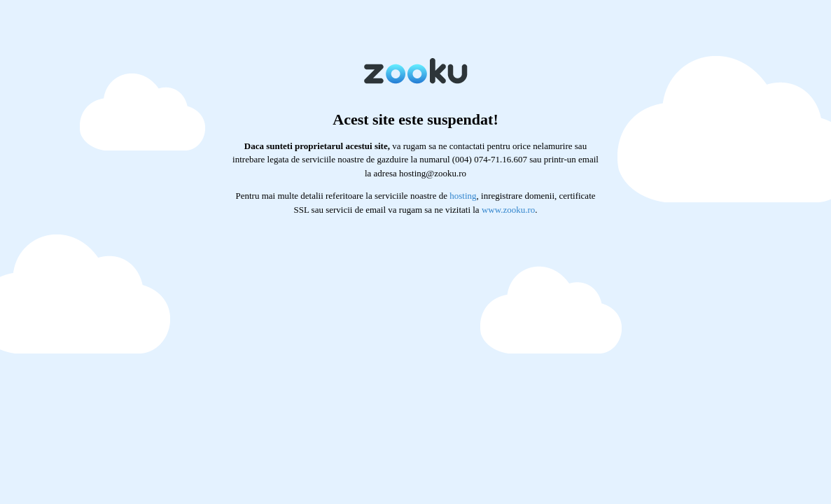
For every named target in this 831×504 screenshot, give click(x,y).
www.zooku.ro (508, 210)
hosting (463, 196)
